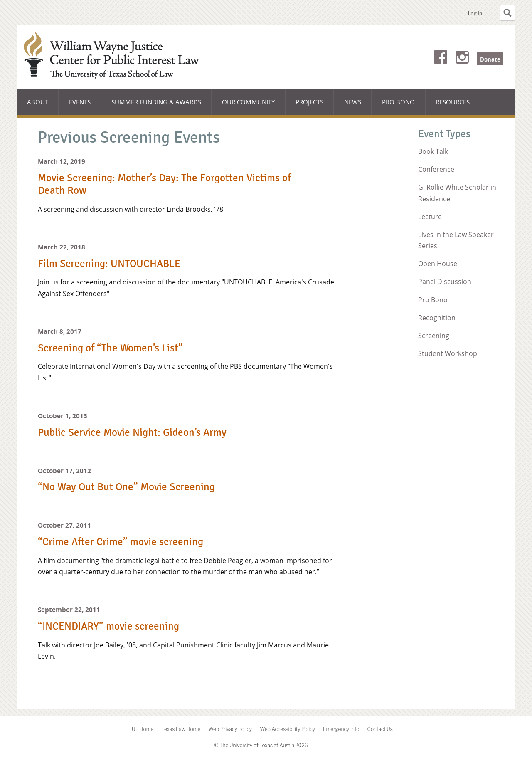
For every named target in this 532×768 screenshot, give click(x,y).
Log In (475, 14)
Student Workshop (448, 353)
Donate (490, 59)
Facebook (441, 59)
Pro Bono (398, 102)
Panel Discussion (445, 282)
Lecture (430, 217)
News (353, 102)
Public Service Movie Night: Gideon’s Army (132, 432)
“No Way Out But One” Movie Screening (126, 487)
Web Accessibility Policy (287, 729)
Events (80, 102)
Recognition (437, 318)
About (43, 106)
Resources (453, 102)
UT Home (143, 729)
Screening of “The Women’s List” (110, 348)
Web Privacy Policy (230, 729)
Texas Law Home (181, 729)
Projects (309, 102)
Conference (436, 169)
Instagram (462, 59)
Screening (434, 336)
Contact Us (380, 729)
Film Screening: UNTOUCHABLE (109, 264)
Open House (438, 264)
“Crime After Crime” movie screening (121, 542)
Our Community (248, 106)
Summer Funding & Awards (156, 106)
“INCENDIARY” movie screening (108, 626)
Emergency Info (341, 729)
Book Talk (433, 151)
